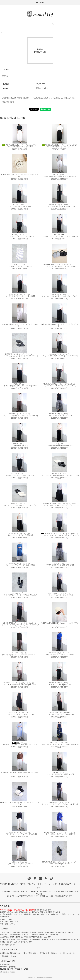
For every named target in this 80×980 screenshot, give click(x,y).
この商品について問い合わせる (64, 98)
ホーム (3, 33)
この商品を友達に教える (41, 98)
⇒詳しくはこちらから (8, 945)
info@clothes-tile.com (8, 972)
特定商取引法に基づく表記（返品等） (17, 98)
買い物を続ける (9, 102)
